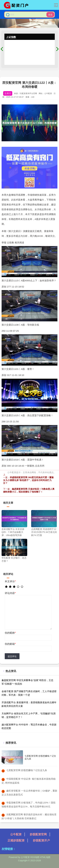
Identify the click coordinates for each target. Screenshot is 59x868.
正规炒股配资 (16, 840)
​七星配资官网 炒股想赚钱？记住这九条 (27, 770)
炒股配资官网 (38, 834)
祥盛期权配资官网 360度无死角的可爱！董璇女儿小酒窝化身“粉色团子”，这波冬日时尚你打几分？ (28, 480)
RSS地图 (35, 857)
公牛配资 (16, 834)
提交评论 (12, 656)
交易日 (8, 93)
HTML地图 (45, 857)
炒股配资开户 (41, 840)
